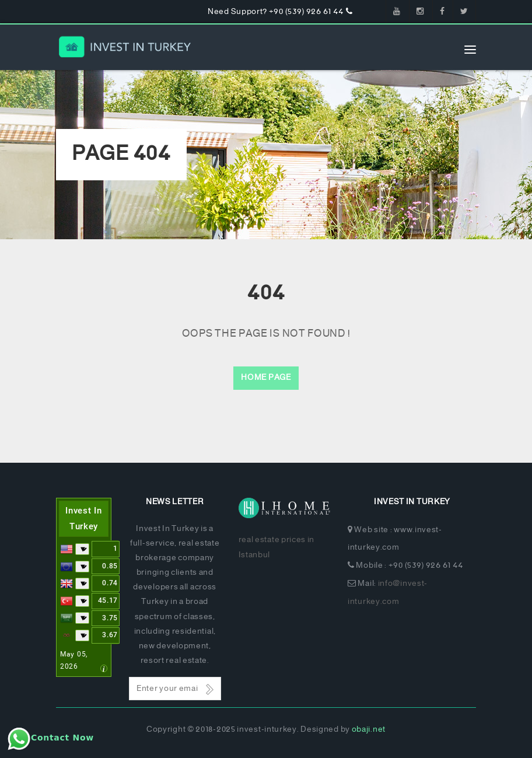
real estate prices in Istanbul (277, 547)
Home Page (266, 378)
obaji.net (369, 730)
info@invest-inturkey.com (388, 593)
